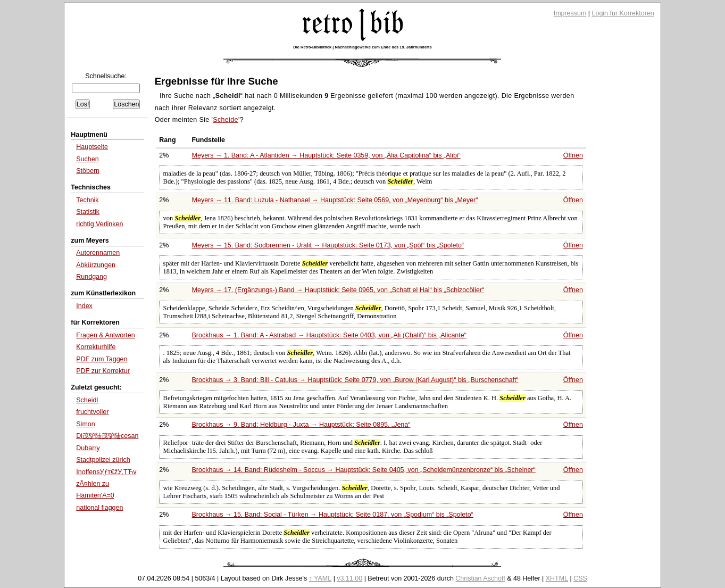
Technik (87, 200)
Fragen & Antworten (105, 335)
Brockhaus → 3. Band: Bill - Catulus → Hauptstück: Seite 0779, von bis (355, 380)
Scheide (226, 120)
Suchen (87, 159)
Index (84, 306)
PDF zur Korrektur (103, 371)
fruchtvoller (92, 412)
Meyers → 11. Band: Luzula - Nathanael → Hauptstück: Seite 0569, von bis (335, 200)
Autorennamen (98, 253)
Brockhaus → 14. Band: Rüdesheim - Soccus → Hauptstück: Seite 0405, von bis (364, 470)
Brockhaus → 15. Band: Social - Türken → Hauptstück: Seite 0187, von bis (333, 515)
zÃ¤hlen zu (93, 484)
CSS (580, 578)
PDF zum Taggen (102, 359)
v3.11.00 (349, 578)
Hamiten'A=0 (95, 495)
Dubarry (88, 448)
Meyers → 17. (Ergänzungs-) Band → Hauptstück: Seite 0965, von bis (338, 290)
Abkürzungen (96, 265)
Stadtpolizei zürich (103, 460)
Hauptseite (92, 147)
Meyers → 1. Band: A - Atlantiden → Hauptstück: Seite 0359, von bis (326, 155)
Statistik (88, 212)
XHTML (557, 578)
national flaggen (99, 508)
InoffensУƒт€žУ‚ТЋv (106, 472)
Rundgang (91, 277)
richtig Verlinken (99, 224)
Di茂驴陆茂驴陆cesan (107, 436)
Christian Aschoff (480, 578)
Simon (85, 424)
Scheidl (87, 400)
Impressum (570, 13)
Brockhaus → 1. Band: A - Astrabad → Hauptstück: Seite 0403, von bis (329, 335)
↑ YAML (320, 578)
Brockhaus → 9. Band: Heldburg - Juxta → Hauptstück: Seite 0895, (301, 425)
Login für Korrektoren (623, 13)
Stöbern (88, 171)
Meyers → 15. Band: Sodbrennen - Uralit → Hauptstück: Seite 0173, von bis (328, 245)
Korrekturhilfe (96, 347)
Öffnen (573, 155)
